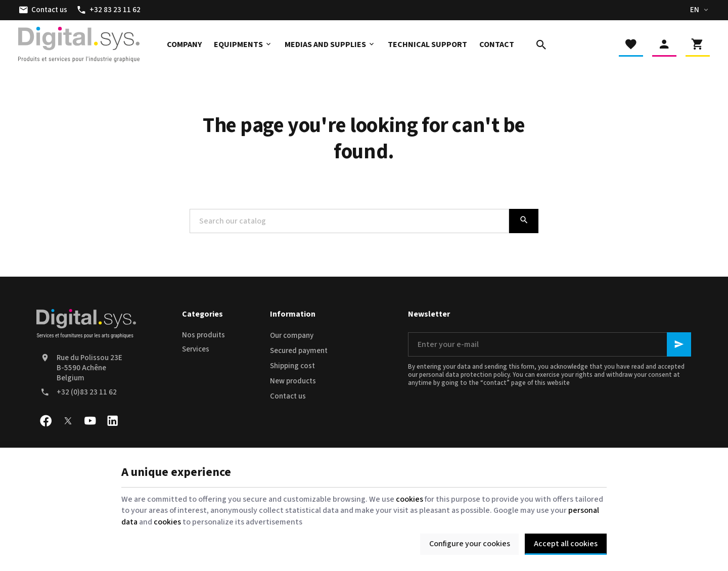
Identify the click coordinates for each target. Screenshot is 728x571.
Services (196, 349)
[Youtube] (90, 421)
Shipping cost (292, 366)
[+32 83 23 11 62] (108, 10)
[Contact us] (43, 10)
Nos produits (203, 335)
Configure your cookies (470, 544)
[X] (68, 421)
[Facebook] (45, 421)
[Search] (541, 45)
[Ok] (679, 344)
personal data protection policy (464, 375)
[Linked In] (112, 421)
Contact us (288, 396)
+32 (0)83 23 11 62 (87, 392)
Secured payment (299, 351)
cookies (409, 499)
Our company (292, 336)
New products (293, 381)
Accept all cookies (566, 544)
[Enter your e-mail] (550, 344)
